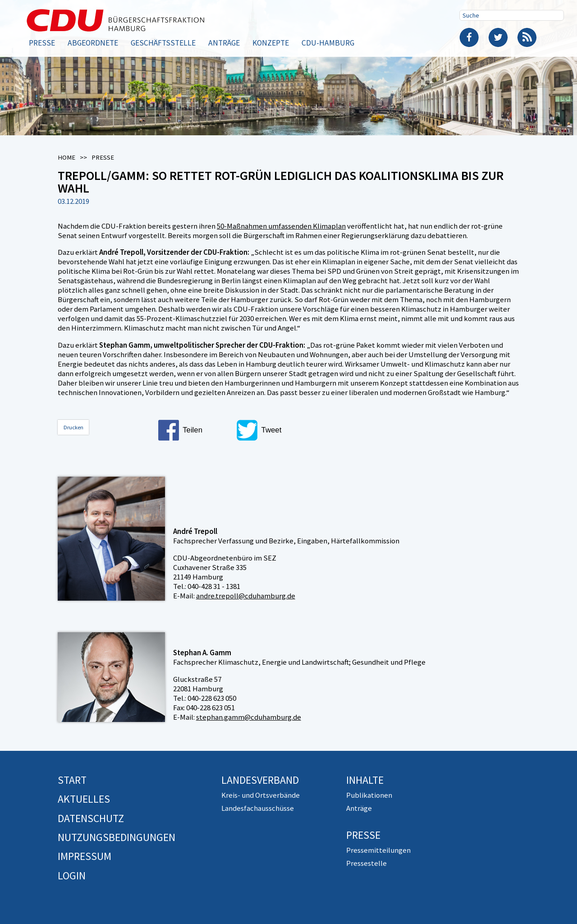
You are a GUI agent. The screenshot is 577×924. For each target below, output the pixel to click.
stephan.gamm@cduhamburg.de (249, 717)
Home (66, 157)
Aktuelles (84, 799)
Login (72, 876)
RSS (527, 37)
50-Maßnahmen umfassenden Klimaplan (281, 226)
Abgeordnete (93, 43)
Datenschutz (91, 818)
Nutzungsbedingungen (117, 837)
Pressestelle (366, 863)
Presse (42, 43)
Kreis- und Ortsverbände (261, 795)
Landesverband (260, 780)
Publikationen (369, 795)
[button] (194, 430)
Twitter (498, 37)
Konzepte (271, 43)
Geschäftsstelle (163, 43)
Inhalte (365, 780)
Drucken (73, 427)
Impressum (85, 856)
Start (72, 780)
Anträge (224, 43)
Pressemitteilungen (378, 850)
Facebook (469, 37)
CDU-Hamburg (328, 43)
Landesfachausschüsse (258, 808)
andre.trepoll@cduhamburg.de (246, 596)
